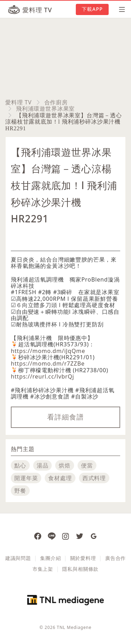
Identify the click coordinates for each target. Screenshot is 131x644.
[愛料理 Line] (52, 536)
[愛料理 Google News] (94, 536)
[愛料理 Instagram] (66, 536)
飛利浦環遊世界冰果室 (45, 109)
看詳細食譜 (65, 417)
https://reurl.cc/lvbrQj (42, 376)
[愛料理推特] (80, 536)
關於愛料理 (83, 558)
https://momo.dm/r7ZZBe (48, 363)
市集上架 (43, 569)
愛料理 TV (19, 102)
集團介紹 (50, 558)
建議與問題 (18, 558)
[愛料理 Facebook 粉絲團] (38, 536)
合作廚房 (56, 102)
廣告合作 (115, 558)
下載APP (92, 9)
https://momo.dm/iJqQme (48, 351)
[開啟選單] (120, 9)
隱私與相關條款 (80, 569)
